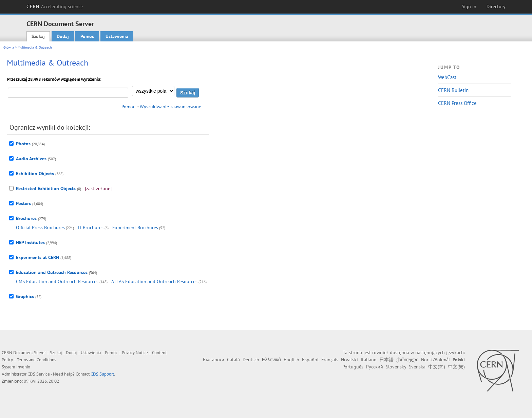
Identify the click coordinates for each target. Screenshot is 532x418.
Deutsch (251, 360)
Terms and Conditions (36, 360)
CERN (55, 6)
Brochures (26, 218)
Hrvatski (349, 360)
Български (214, 360)
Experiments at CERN (37, 257)
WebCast (447, 77)
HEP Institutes (30, 242)
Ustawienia (117, 36)
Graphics (25, 296)
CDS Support (102, 374)
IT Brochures (91, 228)
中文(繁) (456, 367)
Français (330, 360)
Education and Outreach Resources (52, 272)
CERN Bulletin (453, 90)
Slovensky (396, 367)
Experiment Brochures (135, 228)
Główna (9, 47)
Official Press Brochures (40, 228)
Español (310, 360)
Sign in (469, 6)
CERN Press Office (457, 103)
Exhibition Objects (35, 174)
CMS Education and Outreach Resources (57, 281)
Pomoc (87, 36)
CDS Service (39, 374)
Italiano (369, 360)
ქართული (407, 360)
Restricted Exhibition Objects (46, 188)
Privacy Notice (135, 353)
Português (353, 367)
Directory (496, 6)
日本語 (386, 360)
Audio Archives (31, 159)
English (291, 360)
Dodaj (63, 36)
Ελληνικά (271, 360)
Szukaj (38, 36)
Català (233, 360)
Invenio (23, 367)
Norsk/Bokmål (435, 360)
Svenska (417, 367)
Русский (375, 367)
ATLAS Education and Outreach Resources (154, 281)
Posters (23, 203)
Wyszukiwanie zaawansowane (170, 107)
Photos (23, 144)
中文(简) (437, 367)
